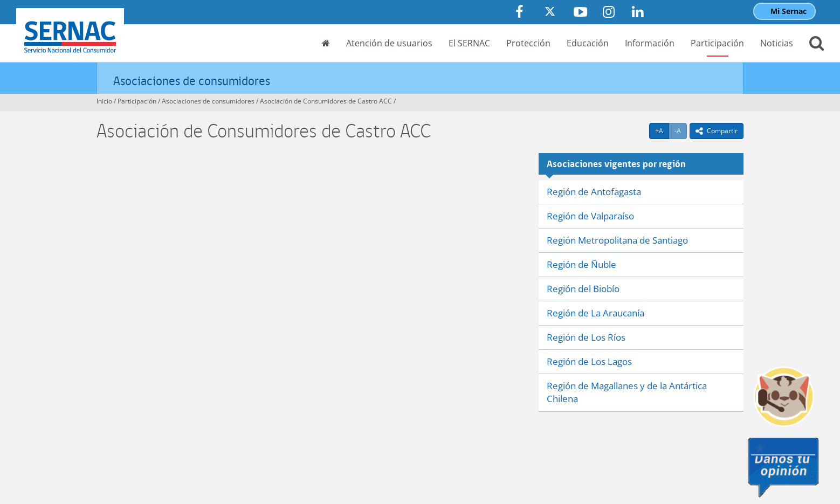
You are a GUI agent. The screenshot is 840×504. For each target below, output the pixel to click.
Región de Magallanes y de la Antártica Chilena (627, 392)
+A (662, 130)
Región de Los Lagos (589, 361)
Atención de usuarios (389, 43)
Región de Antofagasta (594, 192)
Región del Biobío (583, 289)
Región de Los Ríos (586, 337)
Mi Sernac (789, 11)
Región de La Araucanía (595, 313)
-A (681, 130)
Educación (588, 43)
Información (650, 43)
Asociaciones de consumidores (192, 81)
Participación (717, 43)
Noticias (777, 43)
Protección (528, 43)
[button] (817, 44)
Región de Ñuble (581, 264)
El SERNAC (469, 43)
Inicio (104, 101)
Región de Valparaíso (590, 216)
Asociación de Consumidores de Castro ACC (326, 101)
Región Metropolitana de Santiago (617, 240)
